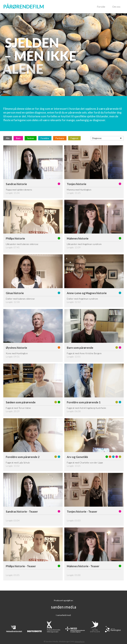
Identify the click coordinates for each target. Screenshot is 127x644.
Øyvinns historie (16, 348)
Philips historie (15, 238)
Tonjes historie (77, 184)
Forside (101, 7)
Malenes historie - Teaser (83, 566)
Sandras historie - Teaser (22, 512)
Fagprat (74, 138)
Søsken (31, 138)
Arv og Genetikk (77, 457)
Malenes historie (78, 238)
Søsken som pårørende (21, 402)
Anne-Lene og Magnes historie (87, 293)
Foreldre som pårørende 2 (23, 457)
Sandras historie (16, 184)
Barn (18, 138)
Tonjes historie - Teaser (82, 512)
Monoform (80, 641)
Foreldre (45, 138)
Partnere (60, 138)
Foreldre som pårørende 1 (84, 402)
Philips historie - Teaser (21, 566)
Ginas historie (15, 293)
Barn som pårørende (80, 348)
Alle (8, 138)
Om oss (116, 7)
